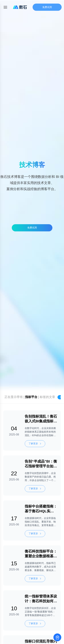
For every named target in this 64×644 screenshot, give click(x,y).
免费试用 (47, 7)
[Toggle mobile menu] (5, 7)
